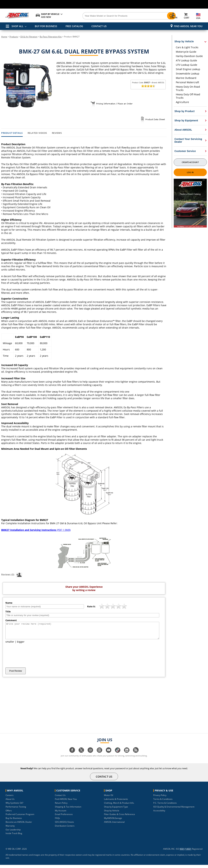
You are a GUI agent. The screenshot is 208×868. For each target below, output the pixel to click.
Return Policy (61, 806)
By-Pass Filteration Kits (51, 37)
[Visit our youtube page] (109, 755)
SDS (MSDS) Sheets (64, 825)
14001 (188, 852)
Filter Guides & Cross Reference (119, 817)
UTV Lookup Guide (187, 65)
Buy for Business (14, 821)
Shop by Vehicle (112, 814)
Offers (9, 814)
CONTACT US (99, 26)
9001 (182, 852)
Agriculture (182, 102)
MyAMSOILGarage (113, 821)
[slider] (148, 86)
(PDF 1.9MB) (36, 530)
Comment (11, 620)
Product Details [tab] (12, 133)
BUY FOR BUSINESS (46, 26)
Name (9, 603)
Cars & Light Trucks (187, 47)
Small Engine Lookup (188, 69)
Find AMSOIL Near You (188, 26)
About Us (10, 802)
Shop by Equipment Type (116, 810)
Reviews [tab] (57, 133)
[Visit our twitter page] (81, 755)
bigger (21, 645)
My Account (61, 814)
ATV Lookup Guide (186, 60)
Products (14, 37)
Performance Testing (16, 810)
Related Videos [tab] (37, 133)
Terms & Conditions (163, 802)
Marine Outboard (186, 78)
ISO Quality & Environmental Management (174, 810)
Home (4, 37)
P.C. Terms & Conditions (165, 806)
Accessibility (159, 814)
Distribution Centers (65, 829)
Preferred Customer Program (20, 817)
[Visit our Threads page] (99, 755)
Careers (10, 798)
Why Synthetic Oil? (14, 806)
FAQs (57, 821)
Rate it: (91, 606)
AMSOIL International (114, 825)
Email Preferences (64, 817)
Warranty (10, 829)
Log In (190, 172)
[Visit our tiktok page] (118, 755)
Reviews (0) (12, 574)
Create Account (190, 162)
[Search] (118, 16)
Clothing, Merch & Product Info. (119, 806)
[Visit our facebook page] (72, 755)
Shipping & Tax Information (68, 810)
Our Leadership (13, 833)
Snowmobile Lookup (188, 74)
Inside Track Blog (14, 836)
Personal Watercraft (187, 82)
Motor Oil (109, 798)
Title (8, 611)
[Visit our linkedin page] (127, 755)
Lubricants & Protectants (116, 802)
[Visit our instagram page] (90, 755)
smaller (10, 645)
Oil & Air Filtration (29, 37)
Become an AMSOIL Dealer (19, 825)
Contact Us (60, 798)
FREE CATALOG (74, 26)
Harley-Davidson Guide (189, 56)
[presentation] (32, 659)
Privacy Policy (160, 798)
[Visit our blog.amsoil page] (136, 755)
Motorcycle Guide (186, 52)
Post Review (16, 674)
